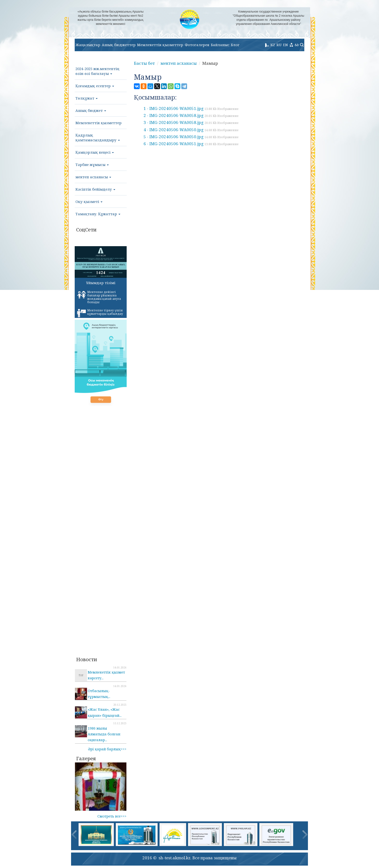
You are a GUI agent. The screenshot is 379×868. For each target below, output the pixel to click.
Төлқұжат (87, 98)
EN (285, 45)
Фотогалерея (197, 45)
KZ (273, 45)
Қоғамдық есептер (95, 86)
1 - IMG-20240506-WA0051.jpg (191, 108)
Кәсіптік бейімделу (95, 189)
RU (279, 45)
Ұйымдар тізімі (101, 283)
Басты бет (144, 63)
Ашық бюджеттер (119, 45)
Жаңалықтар (88, 45)
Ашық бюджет (91, 110)
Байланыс (220, 45)
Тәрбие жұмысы (92, 165)
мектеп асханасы (93, 177)
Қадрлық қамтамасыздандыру (98, 137)
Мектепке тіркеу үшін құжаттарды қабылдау (100, 313)
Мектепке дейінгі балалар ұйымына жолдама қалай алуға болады (99, 297)
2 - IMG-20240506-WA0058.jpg (191, 115)
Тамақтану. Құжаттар (98, 214)
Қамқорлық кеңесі (95, 152)
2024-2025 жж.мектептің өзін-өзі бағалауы (97, 71)
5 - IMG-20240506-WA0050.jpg (191, 137)
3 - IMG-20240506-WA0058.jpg (191, 122)
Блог (235, 45)
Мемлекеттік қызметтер (160, 45)
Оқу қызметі (89, 201)
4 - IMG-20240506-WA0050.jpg (191, 130)
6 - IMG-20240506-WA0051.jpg (191, 144)
